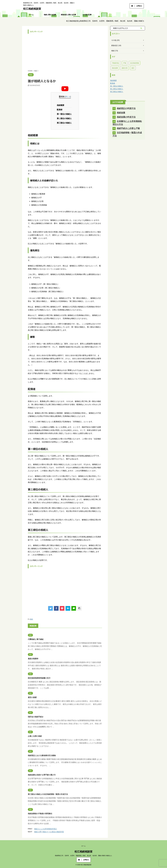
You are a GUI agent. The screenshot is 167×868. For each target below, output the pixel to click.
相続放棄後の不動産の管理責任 (40, 814)
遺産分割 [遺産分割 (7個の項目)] (125, 68)
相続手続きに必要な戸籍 (128, 128)
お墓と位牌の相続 (35, 736)
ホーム (31, 15)
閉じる (68, 97)
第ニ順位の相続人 (65, 118)
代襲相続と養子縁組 (36, 639)
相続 (31, 619)
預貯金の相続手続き (36, 717)
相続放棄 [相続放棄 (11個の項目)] (115, 68)
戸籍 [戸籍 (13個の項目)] (125, 63)
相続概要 (61, 105)
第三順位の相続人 (65, 123)
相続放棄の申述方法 (126, 117)
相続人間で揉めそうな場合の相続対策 (49, 832)
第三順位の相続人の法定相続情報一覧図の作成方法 (48, 794)
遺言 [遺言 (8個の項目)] (133, 68)
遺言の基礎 (32, 697)
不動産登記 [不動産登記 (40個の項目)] (116, 63)
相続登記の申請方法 (126, 108)
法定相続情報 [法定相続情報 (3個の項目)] (134, 63)
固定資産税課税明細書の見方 (39, 678)
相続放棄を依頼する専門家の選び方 (42, 775)
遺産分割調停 (33, 659)
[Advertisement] (65, 51)
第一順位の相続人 (65, 114)
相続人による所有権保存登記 (46, 829)
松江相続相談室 (32, 9)
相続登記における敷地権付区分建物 (42, 755)
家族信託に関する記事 (68, 15)
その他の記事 (87, 15)
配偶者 (60, 110)
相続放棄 (121, 113)
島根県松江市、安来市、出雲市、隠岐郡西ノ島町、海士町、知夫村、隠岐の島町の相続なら (83, 856)
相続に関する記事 (50, 15)
